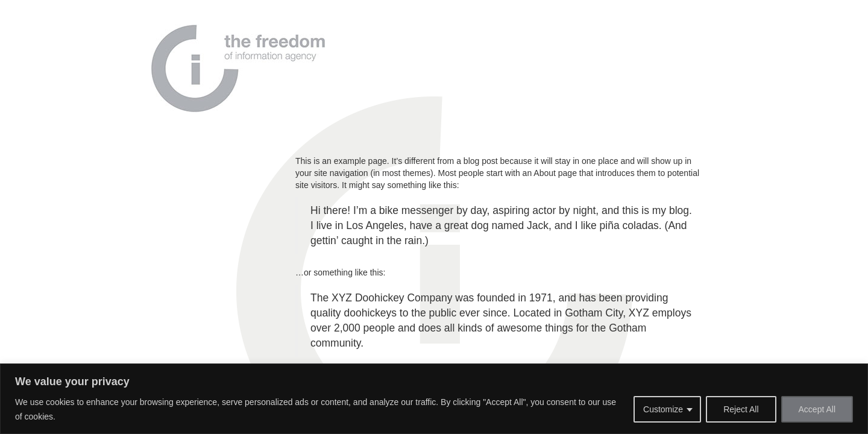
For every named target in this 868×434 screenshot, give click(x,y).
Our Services (523, 51)
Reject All (741, 409)
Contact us (586, 51)
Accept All (817, 409)
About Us (410, 51)
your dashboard (493, 291)
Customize (663, 409)
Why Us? (463, 51)
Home (364, 51)
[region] (434, 399)
